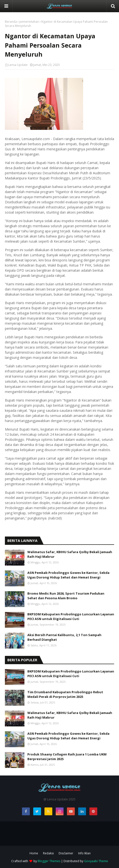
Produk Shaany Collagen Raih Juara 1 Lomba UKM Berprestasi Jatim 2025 (67, 757)
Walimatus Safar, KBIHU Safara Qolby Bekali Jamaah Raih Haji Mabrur (70, 554)
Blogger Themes (49, 861)
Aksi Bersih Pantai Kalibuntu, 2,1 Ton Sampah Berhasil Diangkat (64, 637)
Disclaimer (66, 853)
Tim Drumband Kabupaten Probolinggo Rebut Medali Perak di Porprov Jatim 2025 (65, 694)
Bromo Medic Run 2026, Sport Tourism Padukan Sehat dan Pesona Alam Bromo (66, 596)
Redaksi (48, 853)
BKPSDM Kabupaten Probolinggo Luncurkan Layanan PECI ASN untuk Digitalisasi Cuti (71, 617)
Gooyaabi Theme (96, 861)
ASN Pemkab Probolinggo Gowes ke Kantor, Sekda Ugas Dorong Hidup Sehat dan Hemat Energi (68, 575)
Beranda (11, 22)
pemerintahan (29, 22)
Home (34, 853)
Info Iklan (84, 853)
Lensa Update (18, 65)
